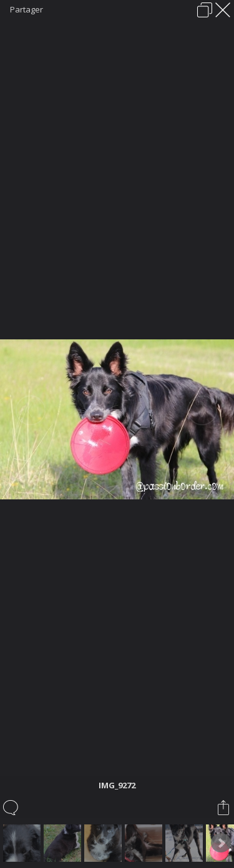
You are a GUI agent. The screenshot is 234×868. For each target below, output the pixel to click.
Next (221, 843)
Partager (27, 9)
